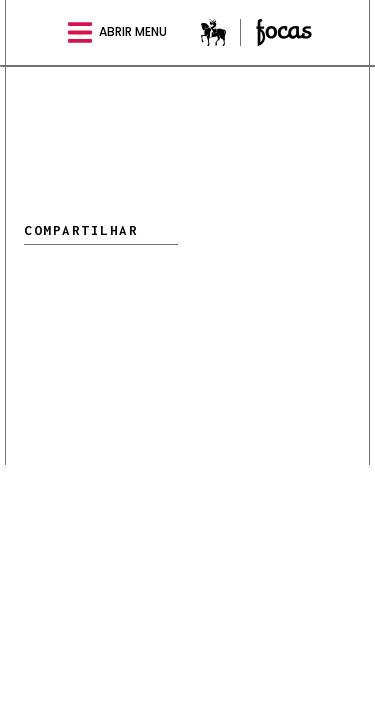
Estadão (221, 32)
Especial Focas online (284, 32)
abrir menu (117, 32)
